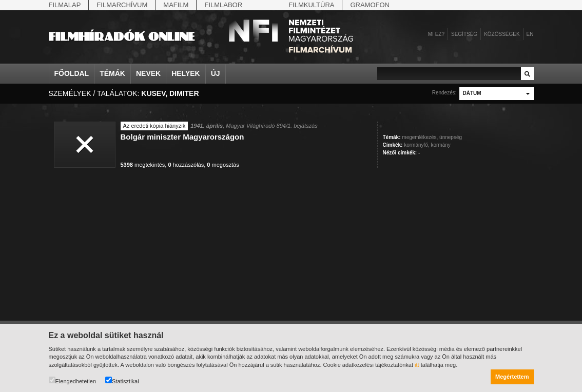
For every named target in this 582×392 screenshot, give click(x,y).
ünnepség (451, 137)
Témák (112, 73)
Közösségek (502, 34)
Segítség (464, 34)
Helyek (186, 73)
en (530, 34)
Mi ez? (436, 34)
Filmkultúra (311, 5)
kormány (440, 145)
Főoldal (72, 73)
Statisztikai (122, 380)
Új (216, 73)
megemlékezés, (420, 137)
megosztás (223, 165)
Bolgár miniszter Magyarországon (182, 137)
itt (417, 365)
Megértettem (512, 377)
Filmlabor (223, 5)
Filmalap (65, 5)
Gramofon (370, 5)
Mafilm (176, 5)
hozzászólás (186, 165)
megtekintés (143, 165)
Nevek (148, 73)
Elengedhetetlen (73, 380)
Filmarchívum (122, 5)
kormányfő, (416, 145)
